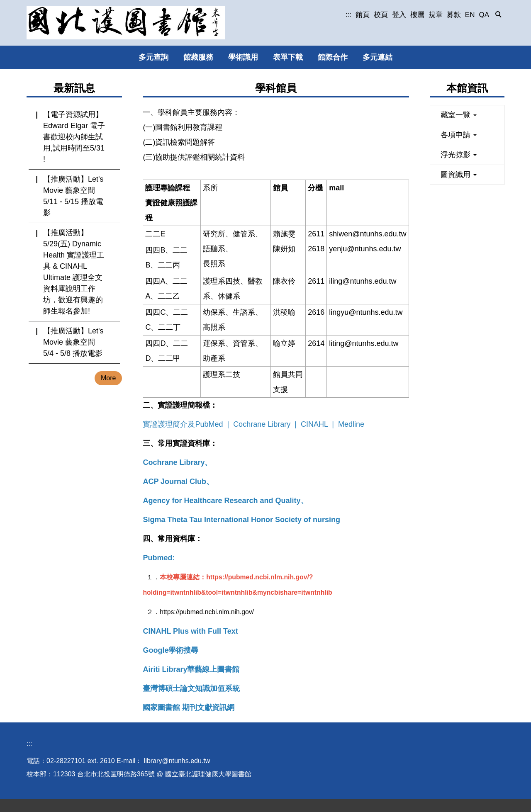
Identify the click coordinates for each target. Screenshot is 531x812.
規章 (436, 15)
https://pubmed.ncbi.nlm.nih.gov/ (207, 612)
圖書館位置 (43, 803)
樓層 (417, 15)
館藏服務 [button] (198, 57)
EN (470, 15)
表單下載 (288, 57)
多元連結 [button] (378, 57)
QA (484, 15)
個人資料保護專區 (93, 803)
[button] (499, 15)
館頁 (363, 15)
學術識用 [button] (243, 57)
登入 (399, 15)
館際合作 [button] (333, 57)
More (108, 378)
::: (348, 15)
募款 (454, 15)
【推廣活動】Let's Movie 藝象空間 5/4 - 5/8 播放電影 (73, 342)
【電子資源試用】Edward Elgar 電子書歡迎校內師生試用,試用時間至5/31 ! (74, 137)
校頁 (381, 15)
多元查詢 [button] (153, 57)
